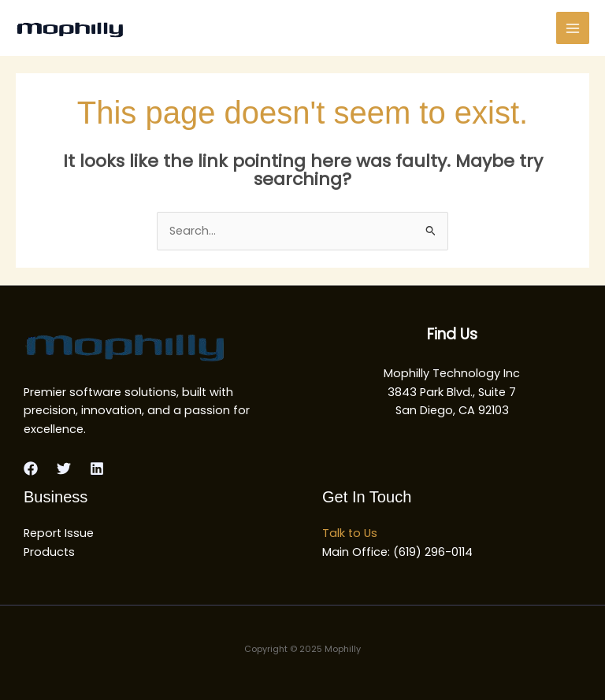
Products (49, 552)
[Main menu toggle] (573, 28)
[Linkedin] (97, 469)
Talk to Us (350, 533)
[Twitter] (64, 469)
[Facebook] (31, 469)
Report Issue (59, 533)
